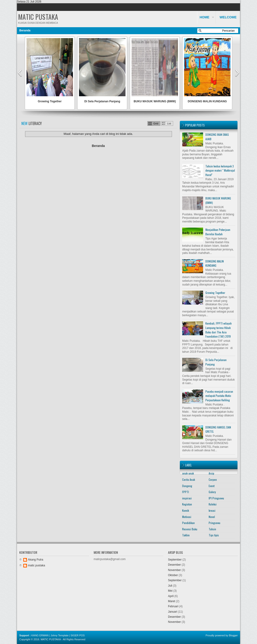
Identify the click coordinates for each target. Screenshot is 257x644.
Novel (212, 517)
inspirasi (187, 498)
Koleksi (213, 504)
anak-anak (188, 473)
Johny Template (60, 635)
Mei (170, 591)
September (175, 560)
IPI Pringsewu (216, 498)
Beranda (25, 30)
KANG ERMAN (40, 635)
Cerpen (213, 480)
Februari (173, 606)
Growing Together (50, 101)
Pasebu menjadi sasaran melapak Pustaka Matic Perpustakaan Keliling (219, 396)
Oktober (173, 575)
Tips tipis (214, 535)
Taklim (186, 535)
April (171, 596)
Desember (174, 565)
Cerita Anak (189, 480)
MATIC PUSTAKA (38, 17)
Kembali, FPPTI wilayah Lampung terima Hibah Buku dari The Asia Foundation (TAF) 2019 (219, 330)
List (169, 123)
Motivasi (187, 517)
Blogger (233, 635)
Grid (156, 123)
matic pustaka (36, 565)
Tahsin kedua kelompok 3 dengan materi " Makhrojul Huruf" (220, 170)
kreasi (212, 510)
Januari (173, 612)
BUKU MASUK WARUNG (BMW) (155, 101)
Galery (212, 492)
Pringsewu (214, 523)
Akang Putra (36, 560)
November (174, 570)
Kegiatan (187, 504)
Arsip (211, 473)
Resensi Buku (190, 529)
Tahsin (212, 529)
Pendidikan (188, 523)
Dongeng (187, 486)
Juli (170, 586)
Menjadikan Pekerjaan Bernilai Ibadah (218, 232)
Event (212, 486)
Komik (186, 510)
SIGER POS (78, 635)
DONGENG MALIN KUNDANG (207, 101)
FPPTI (186, 492)
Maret (172, 601)
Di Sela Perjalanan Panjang (102, 101)
